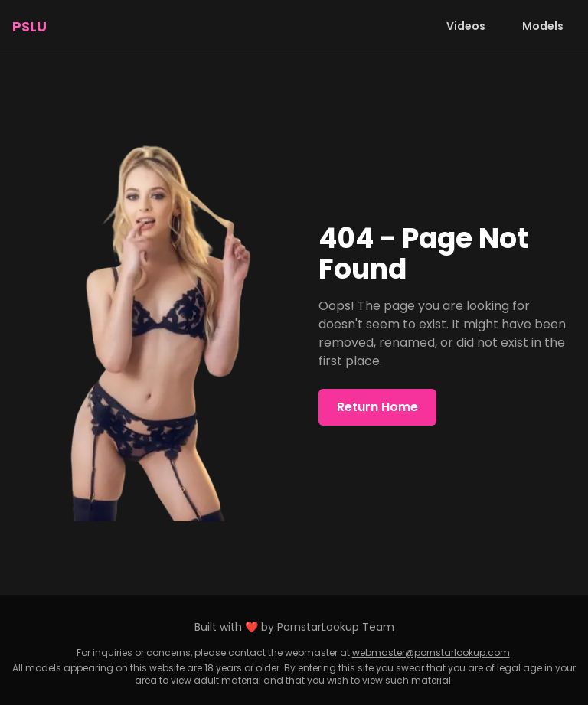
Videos (466, 26)
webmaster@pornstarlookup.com (431, 653)
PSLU (29, 26)
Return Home (377, 407)
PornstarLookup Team (336, 627)
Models (543, 26)
